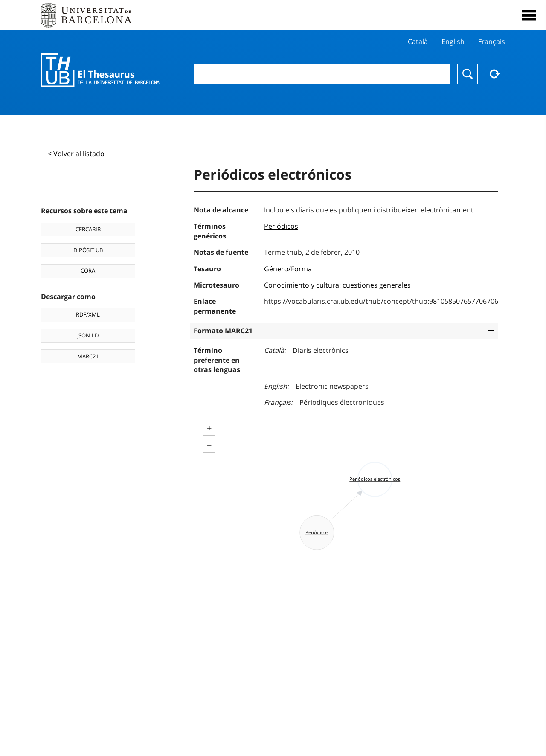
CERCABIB (88, 229)
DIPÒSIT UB (88, 250)
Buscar (468, 74)
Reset (495, 74)
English (453, 41)
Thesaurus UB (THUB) (100, 70)
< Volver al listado (76, 154)
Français (492, 41)
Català (418, 41)
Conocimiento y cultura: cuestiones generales (337, 285)
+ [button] (209, 428)
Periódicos (281, 226)
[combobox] (322, 74)
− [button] (209, 445)
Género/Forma (288, 269)
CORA (88, 270)
